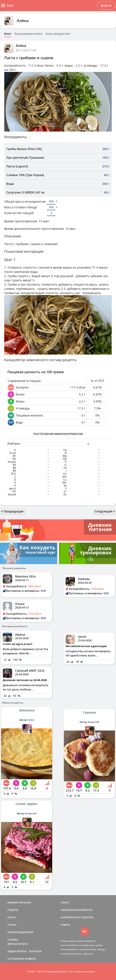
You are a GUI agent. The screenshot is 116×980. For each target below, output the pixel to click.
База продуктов (58, 34)
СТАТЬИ (12, 925)
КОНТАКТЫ (35, 951)
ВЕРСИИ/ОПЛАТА (17, 944)
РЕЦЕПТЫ (13, 910)
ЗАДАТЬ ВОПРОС (17, 951)
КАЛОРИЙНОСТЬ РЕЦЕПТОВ (77, 917)
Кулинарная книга (29, 34)
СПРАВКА (13, 940)
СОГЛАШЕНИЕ (16, 959)
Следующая (105, 511)
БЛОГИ (12, 917)
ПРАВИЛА (30, 959)
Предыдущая (12, 511)
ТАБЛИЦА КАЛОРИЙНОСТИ (77, 910)
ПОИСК (65, 902)
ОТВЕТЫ (65, 925)
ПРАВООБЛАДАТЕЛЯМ (20, 932)
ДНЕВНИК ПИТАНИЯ (19, 902)
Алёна (23, 21)
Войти (106, 6)
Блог (8, 34)
